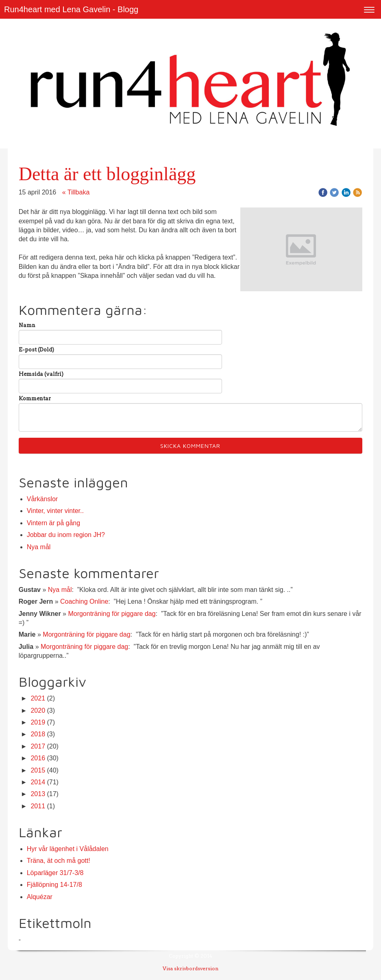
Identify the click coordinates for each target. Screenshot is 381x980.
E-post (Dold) (36, 350)
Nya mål (39, 547)
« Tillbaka (76, 192)
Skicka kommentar (190, 446)
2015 (38, 770)
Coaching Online (84, 601)
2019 (38, 722)
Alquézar (40, 897)
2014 (38, 782)
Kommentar (35, 398)
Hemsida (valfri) (41, 374)
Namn (27, 325)
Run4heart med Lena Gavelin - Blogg (71, 9)
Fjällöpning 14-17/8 (54, 885)
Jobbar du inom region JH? (66, 535)
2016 (38, 758)
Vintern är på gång (53, 523)
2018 (38, 734)
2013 (38, 794)
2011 (38, 806)
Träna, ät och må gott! (59, 861)
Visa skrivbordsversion (190, 968)
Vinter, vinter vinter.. (55, 511)
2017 (38, 746)
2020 (38, 710)
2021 (38, 698)
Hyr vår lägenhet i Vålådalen (68, 849)
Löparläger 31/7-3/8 (55, 873)
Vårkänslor (42, 499)
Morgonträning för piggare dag (112, 614)
